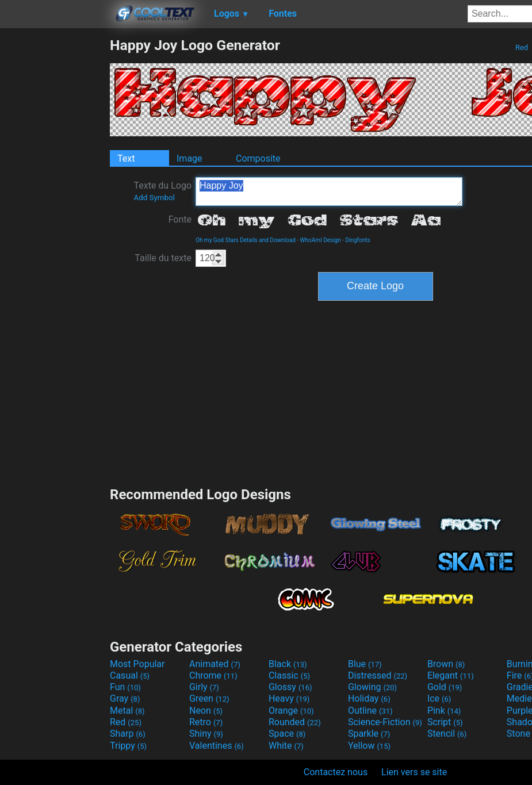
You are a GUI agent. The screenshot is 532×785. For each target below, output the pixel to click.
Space (287, 734)
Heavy (289, 698)
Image (190, 158)
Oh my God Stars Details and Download (246, 240)
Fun (125, 687)
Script (445, 722)
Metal (127, 711)
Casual (130, 675)
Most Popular (137, 664)
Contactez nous (336, 772)
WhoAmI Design (321, 240)
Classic (289, 675)
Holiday (369, 698)
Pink (444, 711)
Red (522, 47)
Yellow (369, 746)
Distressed (378, 675)
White (286, 746)
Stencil (447, 734)
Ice (439, 698)
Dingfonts (357, 240)
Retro (206, 722)
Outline (370, 711)
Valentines (217, 746)
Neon (206, 711)
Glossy (290, 687)
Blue (365, 664)
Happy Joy (329, 192)
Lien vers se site (414, 772)
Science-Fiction (385, 722)
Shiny (206, 734)
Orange (291, 711)
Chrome (213, 675)
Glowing (372, 687)
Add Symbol (154, 198)
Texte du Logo (162, 191)
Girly (204, 687)
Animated (215, 664)
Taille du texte (163, 258)
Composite (258, 158)
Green (209, 698)
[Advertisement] (55, 209)
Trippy (128, 746)
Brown (446, 664)
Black (288, 664)
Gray (125, 698)
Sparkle (369, 734)
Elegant (451, 675)
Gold (445, 687)
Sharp (128, 734)
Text (126, 158)
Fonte (180, 219)
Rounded (295, 722)
